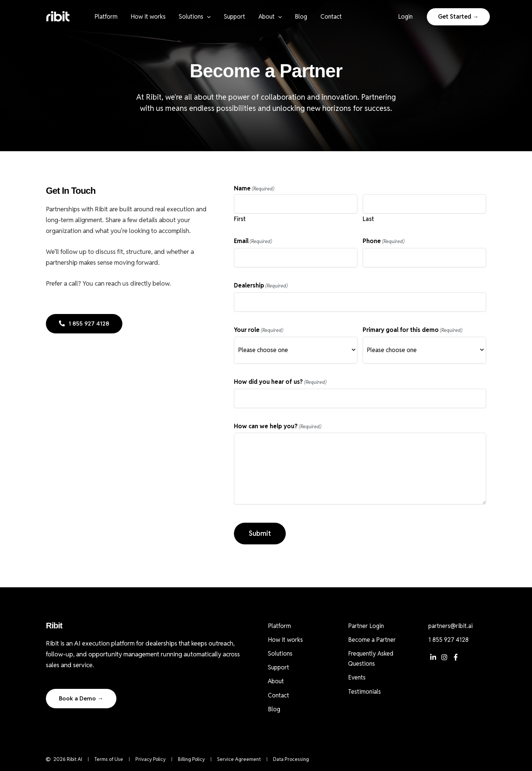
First (240, 219)
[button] (204, 17)
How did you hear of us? (280, 382)
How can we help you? (278, 427)
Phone (384, 241)
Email (253, 241)
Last (368, 219)
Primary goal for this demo (412, 330)
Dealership (261, 286)
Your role (259, 330)
